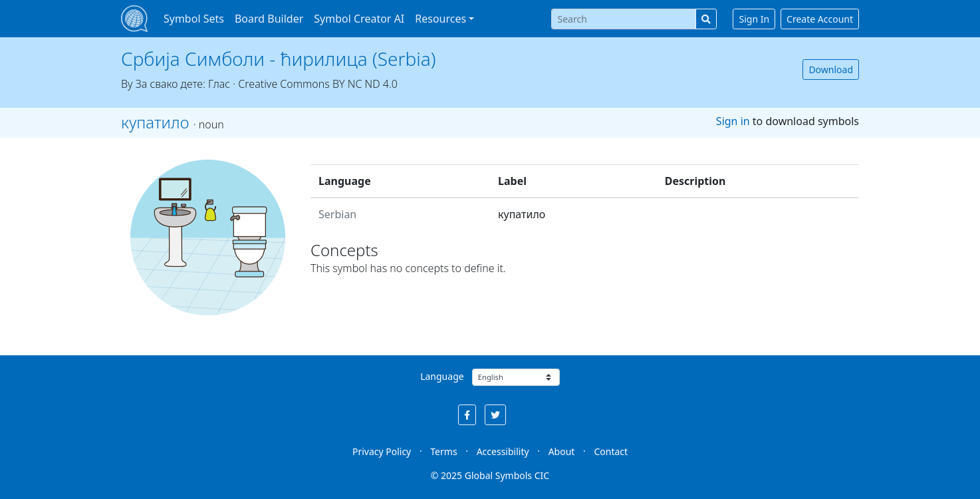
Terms (443, 451)
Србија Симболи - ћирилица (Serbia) (279, 59)
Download (831, 70)
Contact (611, 451)
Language (442, 376)
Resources (440, 19)
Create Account (820, 19)
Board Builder (269, 19)
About (562, 451)
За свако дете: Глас (183, 84)
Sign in (733, 121)
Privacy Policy (382, 451)
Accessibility (503, 451)
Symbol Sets (194, 19)
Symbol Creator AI (359, 19)
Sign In (754, 19)
